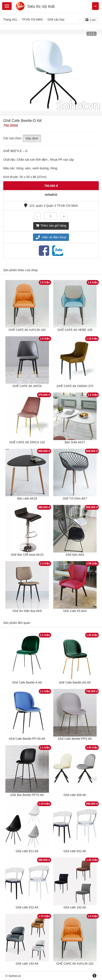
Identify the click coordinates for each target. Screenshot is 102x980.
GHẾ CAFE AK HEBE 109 (75, 330)
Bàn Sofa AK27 (75, 442)
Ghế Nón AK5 (75, 555)
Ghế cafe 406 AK (75, 795)
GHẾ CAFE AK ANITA (27, 386)
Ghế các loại (56, 19)
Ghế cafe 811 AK (27, 851)
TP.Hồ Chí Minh (32, 19)
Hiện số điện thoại (51, 237)
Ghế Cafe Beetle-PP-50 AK (27, 739)
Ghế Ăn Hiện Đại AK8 (27, 611)
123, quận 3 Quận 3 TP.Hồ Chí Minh (51, 206)
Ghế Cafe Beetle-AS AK (75, 682)
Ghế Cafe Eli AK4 (75, 611)
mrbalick (51, 195)
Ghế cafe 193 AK (27, 964)
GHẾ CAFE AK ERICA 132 (27, 442)
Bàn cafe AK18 (27, 498)
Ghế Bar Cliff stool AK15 (27, 555)
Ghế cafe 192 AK (75, 907)
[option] (51, 73)
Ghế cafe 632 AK (75, 851)
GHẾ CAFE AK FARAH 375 (75, 386)
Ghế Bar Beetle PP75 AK (27, 795)
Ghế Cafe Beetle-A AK (27, 682)
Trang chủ (10, 19)
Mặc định (32, 138)
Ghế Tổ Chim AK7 (75, 498)
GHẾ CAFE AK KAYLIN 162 (27, 330)
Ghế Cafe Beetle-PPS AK (75, 739)
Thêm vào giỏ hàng (51, 226)
